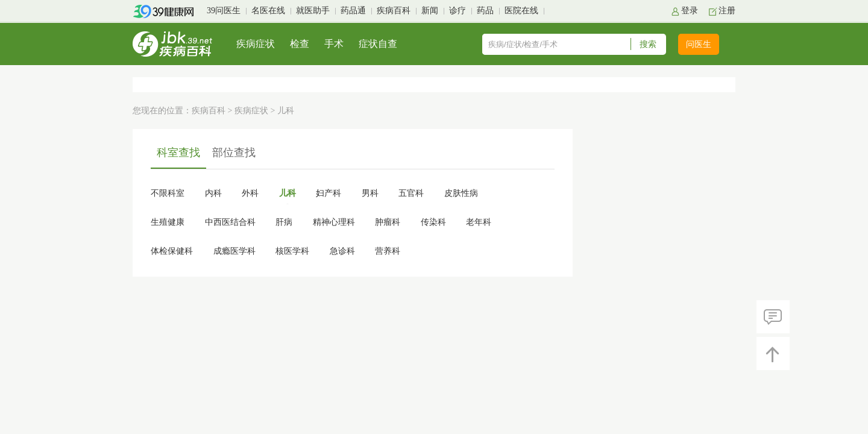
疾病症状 (256, 44)
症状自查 (378, 44)
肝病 (284, 222)
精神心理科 (334, 222)
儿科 (288, 193)
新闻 (430, 11)
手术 (334, 44)
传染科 (433, 222)
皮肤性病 (461, 193)
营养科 (388, 251)
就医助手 (313, 11)
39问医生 (224, 11)
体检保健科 (172, 251)
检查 (300, 44)
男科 (370, 193)
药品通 (353, 11)
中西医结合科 (230, 222)
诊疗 (458, 11)
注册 (727, 11)
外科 (250, 193)
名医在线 (268, 11)
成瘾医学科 (234, 251)
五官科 (411, 193)
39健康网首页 (167, 11)
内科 (213, 193)
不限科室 (168, 193)
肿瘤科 (388, 222)
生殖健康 (168, 222)
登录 (690, 11)
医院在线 (521, 11)
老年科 (479, 222)
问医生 (699, 44)
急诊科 (342, 251)
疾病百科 (394, 11)
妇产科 (329, 193)
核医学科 (292, 251)
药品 (485, 11)
